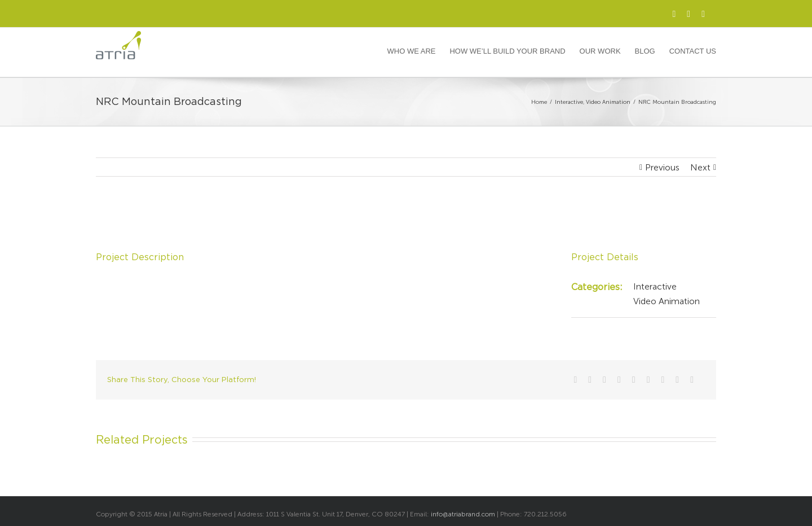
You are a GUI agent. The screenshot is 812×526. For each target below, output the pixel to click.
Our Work (600, 51)
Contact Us (693, 51)
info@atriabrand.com (463, 514)
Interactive (655, 286)
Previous (662, 167)
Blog (645, 51)
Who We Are (412, 51)
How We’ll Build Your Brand (507, 51)
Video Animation (667, 301)
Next (700, 167)
